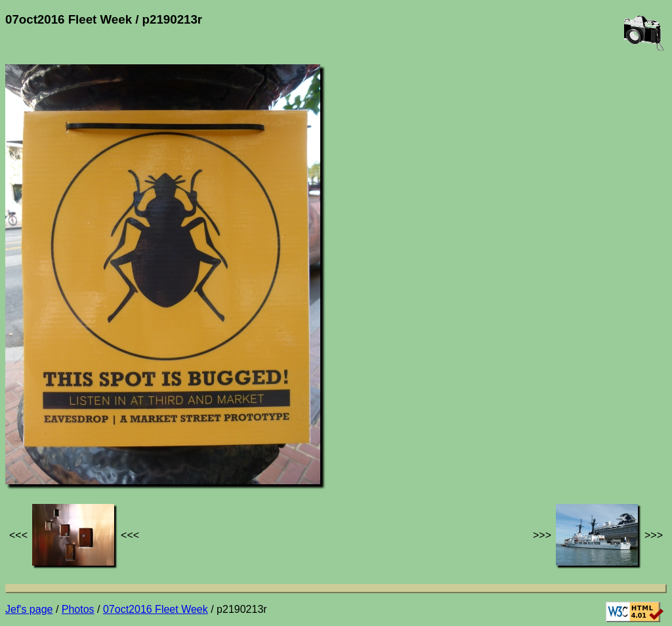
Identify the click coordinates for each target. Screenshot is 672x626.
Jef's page (29, 609)
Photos (78, 609)
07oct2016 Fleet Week (156, 609)
